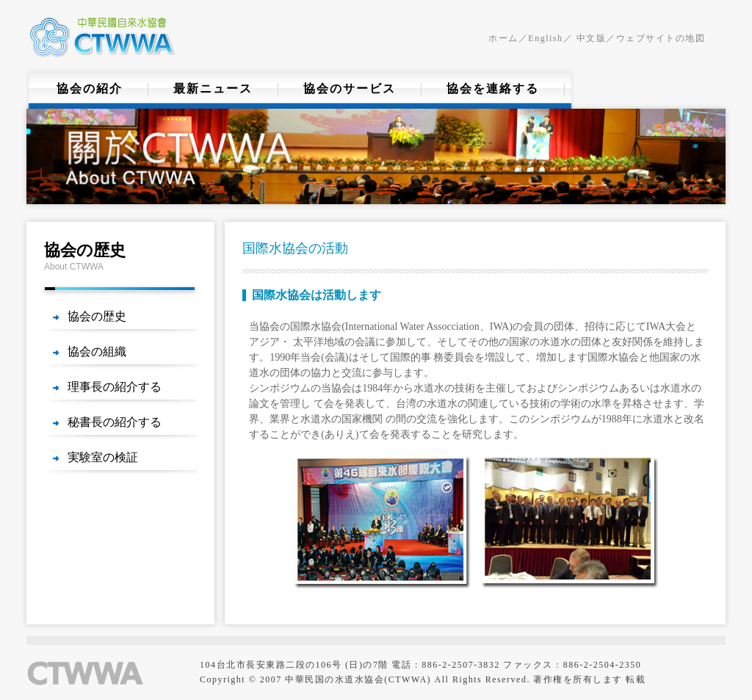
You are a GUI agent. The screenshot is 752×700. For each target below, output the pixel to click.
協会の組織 (97, 351)
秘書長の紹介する (115, 422)
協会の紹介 (90, 89)
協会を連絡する (493, 89)
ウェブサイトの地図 (661, 38)
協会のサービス (350, 89)
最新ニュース (213, 89)
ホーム (503, 38)
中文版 (589, 38)
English (545, 38)
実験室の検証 (103, 457)
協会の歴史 (97, 316)
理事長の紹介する (115, 387)
